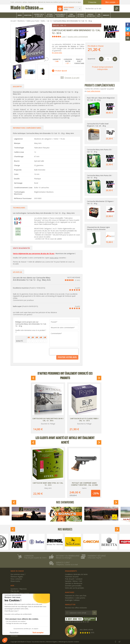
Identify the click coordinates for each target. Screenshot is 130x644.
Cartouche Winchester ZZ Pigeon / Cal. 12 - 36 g (100, 202)
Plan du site (15, 591)
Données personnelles (73, 586)
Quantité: (92, 59)
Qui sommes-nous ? (18, 574)
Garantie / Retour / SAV (74, 581)
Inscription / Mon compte (20, 593)
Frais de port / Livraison (74, 579)
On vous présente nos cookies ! (16, 621)
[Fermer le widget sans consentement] (13, 595)
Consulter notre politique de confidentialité (18, 614)
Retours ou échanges (64, 558)
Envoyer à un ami (72, 78)
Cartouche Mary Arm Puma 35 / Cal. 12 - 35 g (99, 151)
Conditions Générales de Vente (76, 574)
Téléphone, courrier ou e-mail (67, 565)
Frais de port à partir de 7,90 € (35, 558)
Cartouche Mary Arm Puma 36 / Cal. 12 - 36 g (99, 177)
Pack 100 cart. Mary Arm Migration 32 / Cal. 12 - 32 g (101, 99)
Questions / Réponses (19, 589)
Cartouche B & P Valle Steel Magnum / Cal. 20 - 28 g (98, 125)
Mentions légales (17, 577)
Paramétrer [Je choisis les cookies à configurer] (14, 633)
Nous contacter (16, 579)
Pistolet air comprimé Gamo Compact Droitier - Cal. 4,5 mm (84, 484)
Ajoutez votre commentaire (78, 37)
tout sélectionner (94, 91)
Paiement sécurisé (97, 556)
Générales (14, 636)
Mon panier (69, 7)
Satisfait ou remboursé (68, 556)
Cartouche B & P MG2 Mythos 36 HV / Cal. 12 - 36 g (48, 420)
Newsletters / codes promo (75, 598)
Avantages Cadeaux (72, 600)
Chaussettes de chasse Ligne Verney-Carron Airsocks (98, 228)
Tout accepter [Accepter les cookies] (38, 633)
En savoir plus (57, 53)
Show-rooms (15, 581)
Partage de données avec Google (17, 623)
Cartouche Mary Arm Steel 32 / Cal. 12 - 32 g (48, 484)
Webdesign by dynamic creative (69, 642)
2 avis (64, 37)
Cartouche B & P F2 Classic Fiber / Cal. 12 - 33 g (84, 420)
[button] (5, 640)
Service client (63, 563)
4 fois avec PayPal (94, 558)
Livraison (29, 556)
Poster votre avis (67, 357)
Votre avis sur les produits (74, 588)
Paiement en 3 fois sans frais (76, 596)
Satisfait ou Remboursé (74, 583)
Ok (94, 613)
